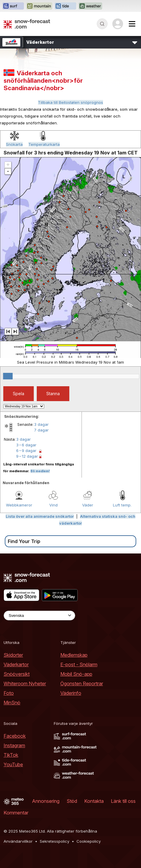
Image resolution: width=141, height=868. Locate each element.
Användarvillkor (18, 841)
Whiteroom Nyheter (25, 684)
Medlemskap (74, 655)
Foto (9, 693)
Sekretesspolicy (55, 841)
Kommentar (16, 813)
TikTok (11, 755)
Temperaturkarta (44, 144)
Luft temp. (122, 505)
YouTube (13, 764)
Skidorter (13, 655)
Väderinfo (71, 693)
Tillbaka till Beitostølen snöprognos (70, 102)
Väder (88, 505)
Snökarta (14, 144)
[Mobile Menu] (132, 24)
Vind (53, 505)
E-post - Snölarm (79, 664)
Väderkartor (16, 664)
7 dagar (41, 430)
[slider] (8, 376)
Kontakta (94, 801)
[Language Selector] (39, 616)
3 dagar (41, 424)
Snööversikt (17, 674)
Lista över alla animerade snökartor (40, 516)
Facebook (15, 736)
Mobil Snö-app (76, 674)
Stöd (72, 801)
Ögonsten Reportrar (82, 684)
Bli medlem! (40, 471)
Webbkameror (19, 505)
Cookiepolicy (89, 841)
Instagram (14, 745)
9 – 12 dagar (27, 456)
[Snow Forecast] (27, 24)
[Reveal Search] (102, 24)
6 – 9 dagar (26, 451)
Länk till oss (123, 801)
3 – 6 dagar (26, 445)
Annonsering (46, 801)
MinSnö (12, 703)
